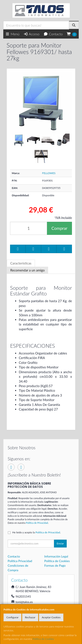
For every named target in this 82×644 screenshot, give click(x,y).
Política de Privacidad (37, 523)
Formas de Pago (55, 565)
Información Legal (56, 556)
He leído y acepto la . (36, 532)
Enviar (60, 543)
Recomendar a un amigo (27, 270)
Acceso (31, 34)
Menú (12, 34)
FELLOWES (49, 173)
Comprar (59, 228)
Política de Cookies (43, 639)
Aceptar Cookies (51, 617)
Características (21, 263)
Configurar (12, 617)
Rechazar (30, 617)
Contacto (53, 34)
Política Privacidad (20, 561)
